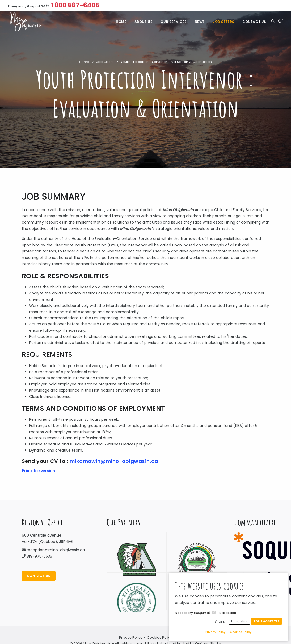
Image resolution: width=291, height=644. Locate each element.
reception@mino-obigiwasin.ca (56, 550)
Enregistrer (239, 621)
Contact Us (254, 22)
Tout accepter (266, 621)
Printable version (38, 471)
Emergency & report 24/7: (54, 5)
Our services (174, 22)
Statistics (228, 613)
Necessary (193, 613)
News (200, 22)
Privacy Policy (215, 632)
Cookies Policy (241, 632)
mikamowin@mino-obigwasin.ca (114, 461)
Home (121, 22)
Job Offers (224, 22)
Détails (219, 622)
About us (144, 22)
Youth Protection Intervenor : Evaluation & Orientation (166, 62)
